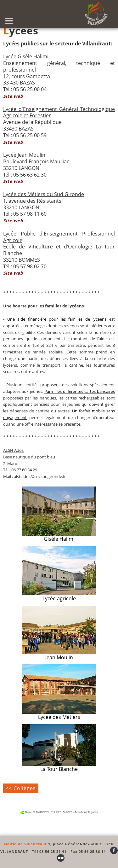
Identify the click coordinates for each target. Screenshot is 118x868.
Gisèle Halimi (59, 514)
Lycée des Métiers (59, 692)
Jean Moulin (59, 633)
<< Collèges (21, 788)
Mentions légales (87, 812)
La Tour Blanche (59, 748)
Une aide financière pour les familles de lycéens (57, 319)
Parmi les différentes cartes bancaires (80, 391)
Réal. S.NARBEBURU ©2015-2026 (46, 812)
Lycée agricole (59, 574)
